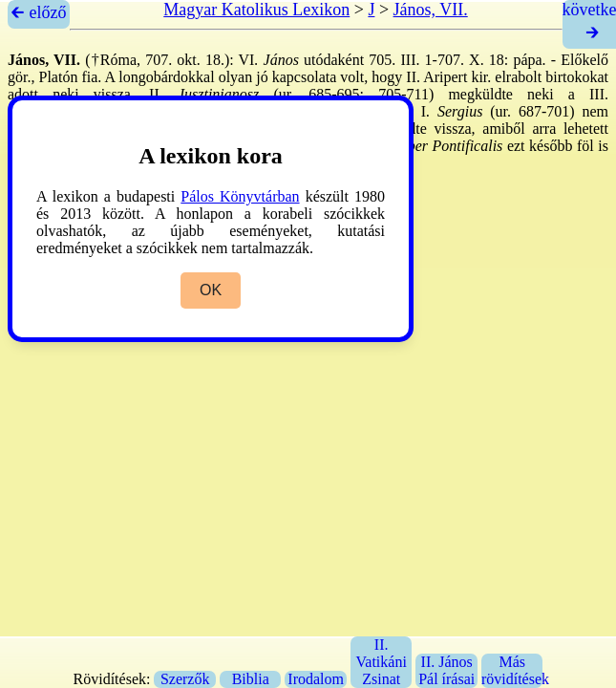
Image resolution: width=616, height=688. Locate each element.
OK (211, 290)
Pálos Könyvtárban (240, 196)
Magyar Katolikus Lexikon (256, 10)
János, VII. (431, 10)
